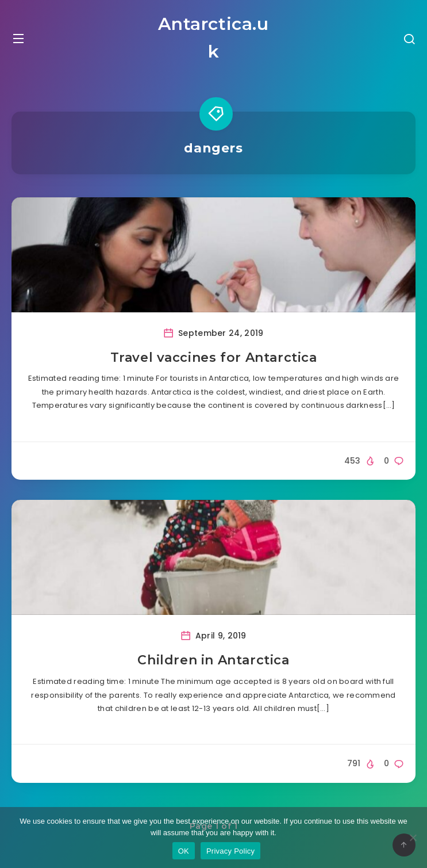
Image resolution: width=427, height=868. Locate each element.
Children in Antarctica (213, 660)
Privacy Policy (230, 851)
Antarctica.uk (213, 38)
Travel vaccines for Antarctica (214, 357)
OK (184, 851)
